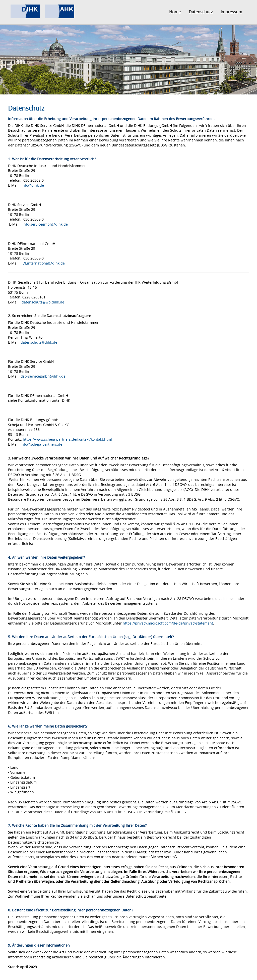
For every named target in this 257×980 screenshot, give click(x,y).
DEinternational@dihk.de (44, 263)
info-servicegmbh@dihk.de (45, 224)
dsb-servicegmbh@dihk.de (43, 376)
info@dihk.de (33, 185)
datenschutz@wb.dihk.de (43, 302)
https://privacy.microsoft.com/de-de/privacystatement (168, 623)
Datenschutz (201, 12)
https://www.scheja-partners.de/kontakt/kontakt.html (67, 439)
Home (175, 12)
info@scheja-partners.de (41, 444)
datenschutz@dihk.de (39, 342)
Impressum (231, 12)
